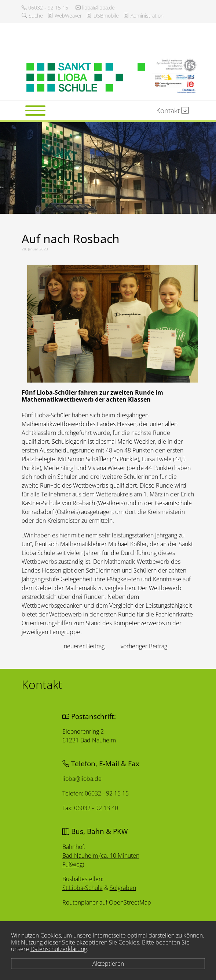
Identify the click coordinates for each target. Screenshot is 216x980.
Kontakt (173, 110)
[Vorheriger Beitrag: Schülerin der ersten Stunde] (85, 646)
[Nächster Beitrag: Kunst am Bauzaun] (144, 646)
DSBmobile (102, 16)
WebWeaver (65, 16)
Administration (143, 16)
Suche (32, 16)
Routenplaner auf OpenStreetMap (107, 902)
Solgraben (122, 888)
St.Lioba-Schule (83, 887)
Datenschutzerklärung (59, 949)
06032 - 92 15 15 (45, 8)
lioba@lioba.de (95, 8)
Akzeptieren (108, 964)
